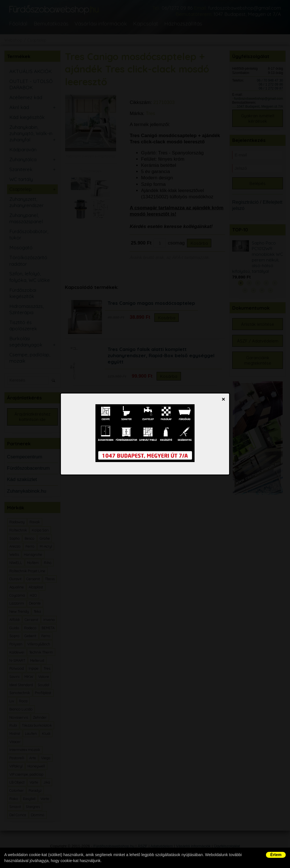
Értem (276, 855)
